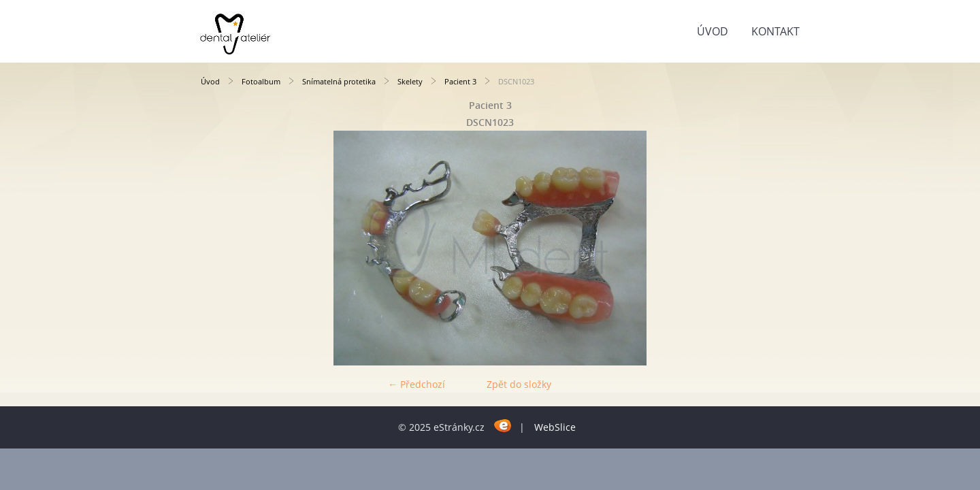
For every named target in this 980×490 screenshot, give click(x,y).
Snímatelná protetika (339, 81)
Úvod (713, 31)
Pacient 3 (460, 81)
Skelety (410, 81)
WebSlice (555, 427)
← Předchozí (416, 384)
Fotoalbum (261, 81)
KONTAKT (775, 31)
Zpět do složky (519, 384)
